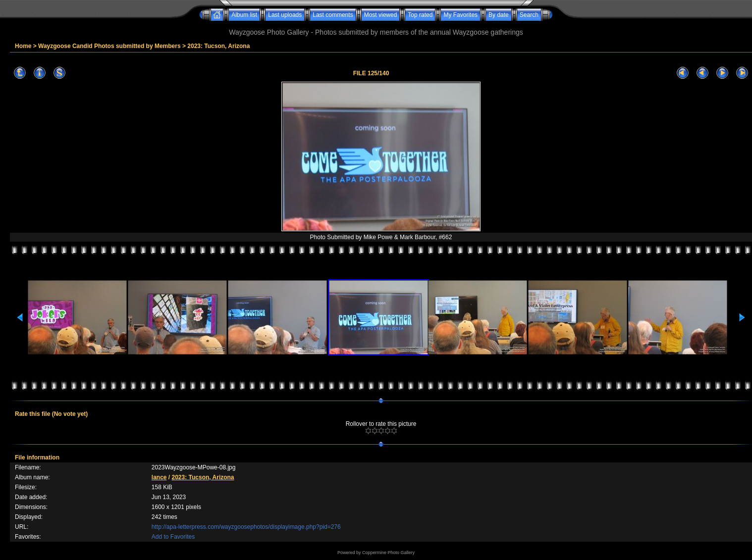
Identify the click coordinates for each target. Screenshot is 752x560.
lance (159, 477)
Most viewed (381, 15)
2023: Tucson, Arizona (218, 46)
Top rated (420, 15)
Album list (244, 15)
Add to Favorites (173, 537)
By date (499, 15)
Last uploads (285, 15)
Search (529, 15)
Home (23, 46)
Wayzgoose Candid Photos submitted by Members (109, 46)
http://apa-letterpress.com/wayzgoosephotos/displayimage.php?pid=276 (246, 527)
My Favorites (460, 15)
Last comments (333, 15)
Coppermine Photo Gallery (388, 553)
